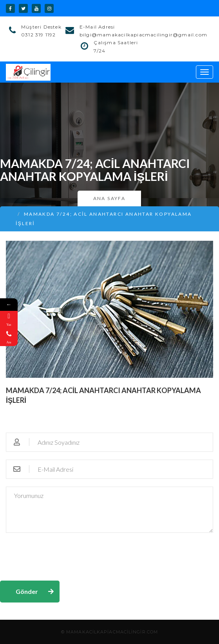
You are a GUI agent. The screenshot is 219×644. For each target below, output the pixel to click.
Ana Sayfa (109, 198)
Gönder (27, 591)
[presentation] (60, 556)
